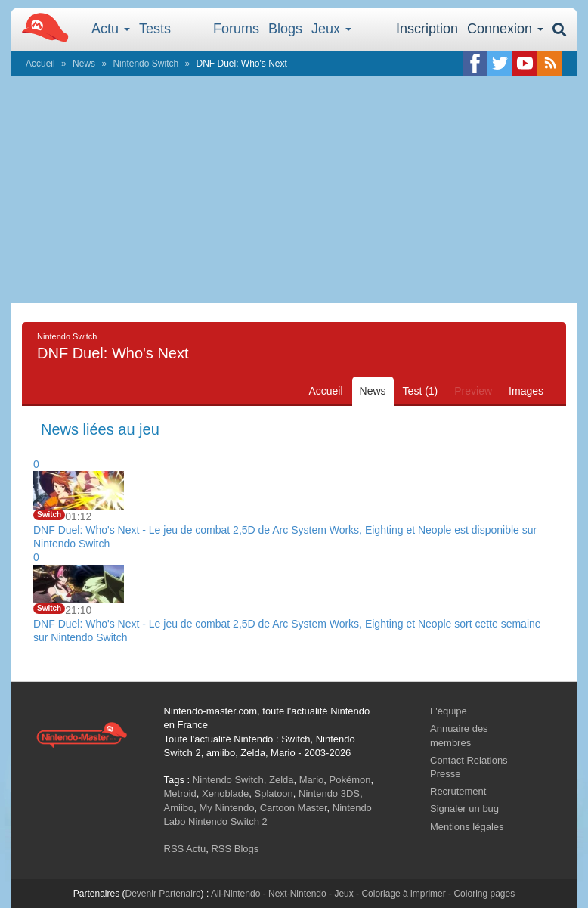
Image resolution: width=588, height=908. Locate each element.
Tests (155, 29)
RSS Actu (185, 849)
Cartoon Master (294, 808)
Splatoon (274, 793)
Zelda (282, 780)
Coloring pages (484, 894)
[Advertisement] (294, 190)
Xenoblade (225, 793)
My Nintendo (226, 808)
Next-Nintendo (297, 894)
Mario (312, 780)
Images (526, 391)
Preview (473, 391)
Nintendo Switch (145, 64)
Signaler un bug (464, 809)
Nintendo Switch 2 (228, 821)
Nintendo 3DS (329, 793)
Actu (111, 29)
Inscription (427, 29)
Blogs (285, 29)
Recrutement (458, 791)
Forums (236, 29)
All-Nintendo (235, 894)
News (84, 64)
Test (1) (421, 391)
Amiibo (179, 808)
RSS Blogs (235, 849)
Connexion (505, 29)
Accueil (40, 64)
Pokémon (350, 780)
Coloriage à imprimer (403, 894)
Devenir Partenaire (163, 894)
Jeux (331, 29)
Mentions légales (467, 827)
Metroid (180, 793)
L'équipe (449, 711)
